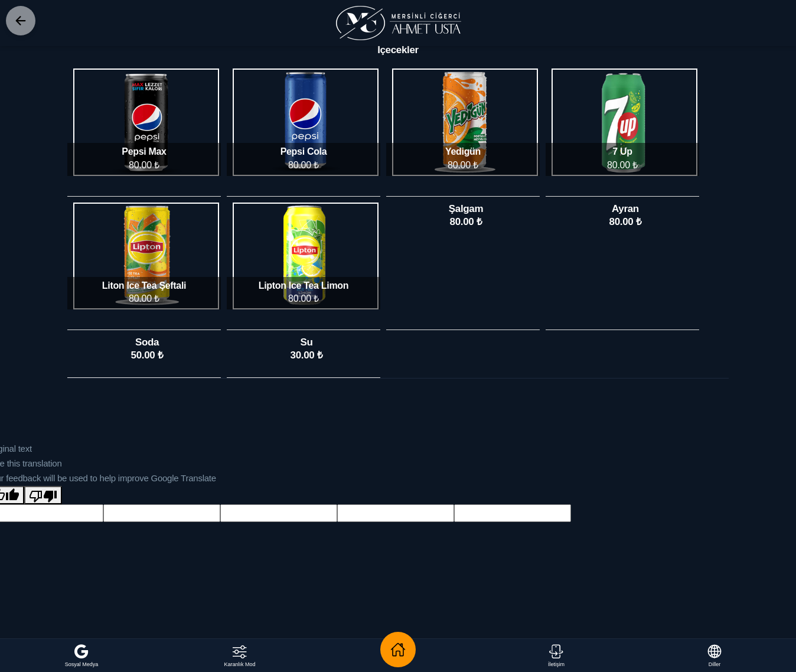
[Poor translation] (43, 495)
